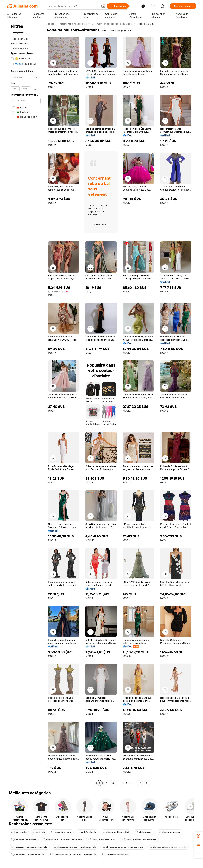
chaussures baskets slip (115, 854)
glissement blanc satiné (116, 832)
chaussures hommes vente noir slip (168, 847)
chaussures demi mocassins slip (139, 839)
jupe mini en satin (61, 832)
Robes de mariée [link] (146, 24)
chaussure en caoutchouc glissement (62, 839)
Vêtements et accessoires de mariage (112, 24)
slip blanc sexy (144, 832)
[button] (103, 6)
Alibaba (50, 24)
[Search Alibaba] (73, 6)
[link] (199, 836)
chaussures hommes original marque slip (75, 847)
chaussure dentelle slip (24, 839)
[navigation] (26, 404)
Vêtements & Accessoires (73, 24)
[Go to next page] (147, 783)
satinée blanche (87, 832)
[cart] (153, 7)
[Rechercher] (118, 6)
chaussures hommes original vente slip (123, 847)
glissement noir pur (170, 832)
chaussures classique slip (102, 839)
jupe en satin (19, 832)
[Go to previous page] (93, 783)
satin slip (39, 832)
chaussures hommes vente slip (27, 854)
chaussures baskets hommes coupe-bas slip (73, 854)
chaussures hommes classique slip (29, 847)
